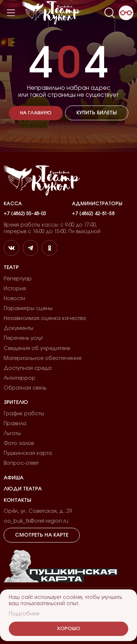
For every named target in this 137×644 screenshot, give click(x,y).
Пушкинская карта (28, 453)
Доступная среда (28, 368)
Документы (18, 328)
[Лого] (51, 13)
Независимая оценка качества (45, 319)
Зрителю (16, 402)
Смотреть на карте (42, 535)
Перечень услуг (23, 338)
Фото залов (19, 444)
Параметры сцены (28, 309)
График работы (24, 414)
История (15, 289)
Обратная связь (25, 388)
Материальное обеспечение (43, 358)
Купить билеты (97, 113)
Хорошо (69, 629)
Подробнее (24, 614)
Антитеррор (20, 378)
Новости (14, 299)
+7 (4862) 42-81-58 (93, 214)
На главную (36, 113)
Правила (15, 424)
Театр (11, 268)
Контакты (18, 500)
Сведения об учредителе (37, 349)
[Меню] (11, 13)
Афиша (14, 478)
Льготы (12, 434)
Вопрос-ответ (21, 463)
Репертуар (18, 279)
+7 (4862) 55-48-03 (25, 214)
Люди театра (23, 489)
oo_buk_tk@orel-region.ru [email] (36, 521)
